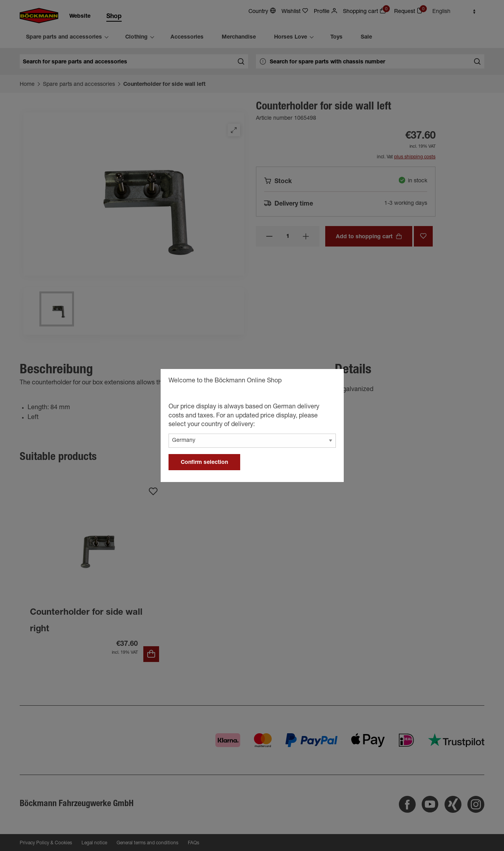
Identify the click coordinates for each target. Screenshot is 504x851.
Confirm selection (204, 463)
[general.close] (330, 382)
